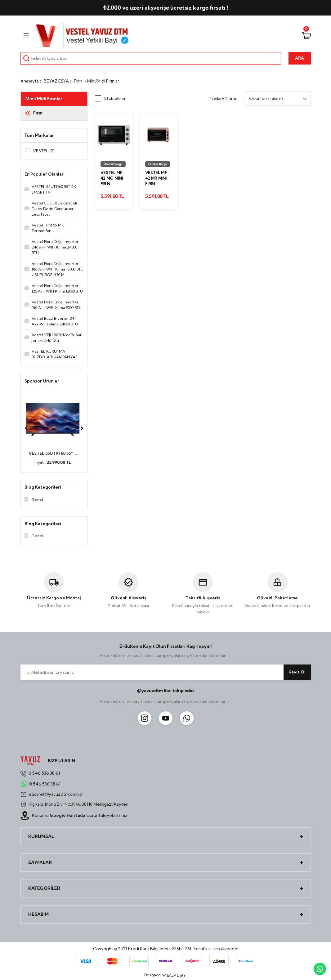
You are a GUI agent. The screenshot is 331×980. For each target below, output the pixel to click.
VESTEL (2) (44, 151)
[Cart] (306, 36)
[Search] (151, 58)
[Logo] (83, 36)
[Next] (82, 429)
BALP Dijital (177, 976)
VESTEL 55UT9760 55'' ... (54, 454)
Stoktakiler (115, 98)
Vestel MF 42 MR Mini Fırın (156, 178)
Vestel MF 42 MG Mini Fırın (112, 178)
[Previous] (26, 429)
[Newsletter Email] (166, 673)
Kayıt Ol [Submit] (297, 672)
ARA (300, 58)
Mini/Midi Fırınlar (103, 81)
